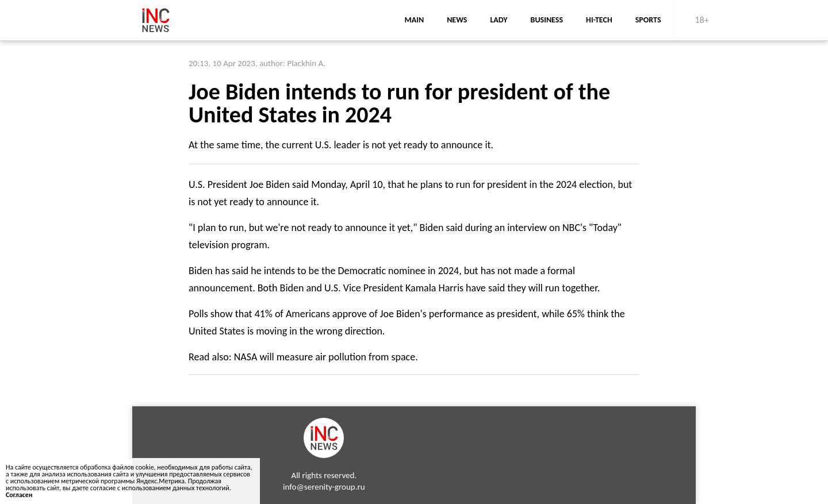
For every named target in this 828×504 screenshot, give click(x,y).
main (414, 20)
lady (499, 20)
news (457, 20)
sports (648, 20)
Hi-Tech (599, 20)
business (547, 20)
